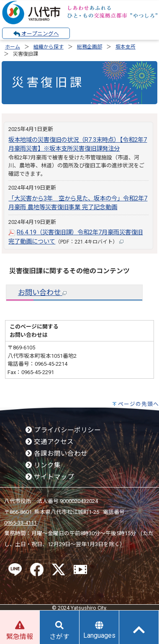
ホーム (13, 47)
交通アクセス (50, 442)
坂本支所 (126, 47)
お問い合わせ (42, 292)
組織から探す (49, 47)
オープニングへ (36, 34)
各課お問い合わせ (56, 454)
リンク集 (43, 465)
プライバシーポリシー (63, 430)
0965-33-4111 (21, 523)
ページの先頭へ (138, 404)
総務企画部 (90, 47)
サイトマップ (50, 477)
